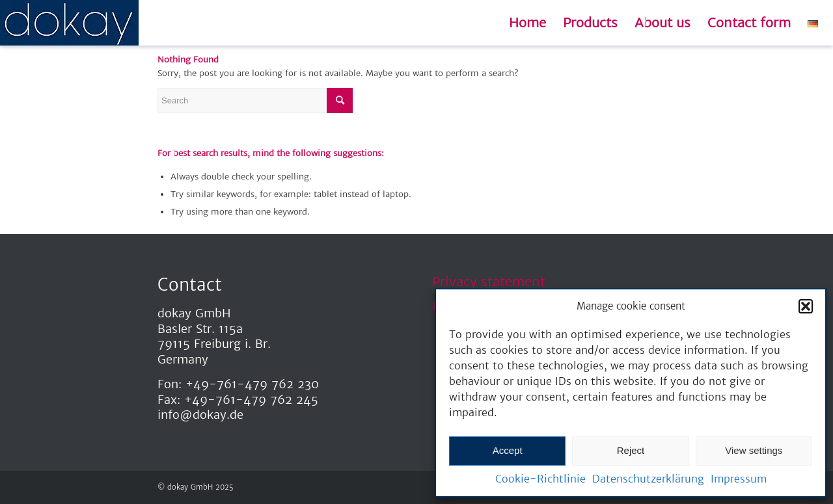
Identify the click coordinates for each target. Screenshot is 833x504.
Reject (631, 450)
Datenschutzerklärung (648, 479)
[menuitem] (527, 23)
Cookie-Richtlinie (540, 479)
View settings (754, 450)
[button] (806, 306)
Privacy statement (489, 281)
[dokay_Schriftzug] (69, 23)
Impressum (739, 479)
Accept (508, 450)
